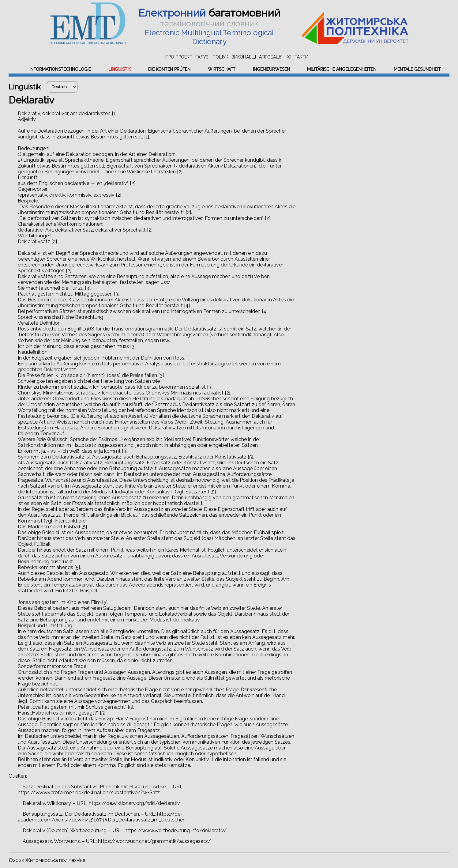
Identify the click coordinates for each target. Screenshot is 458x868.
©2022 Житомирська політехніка (47, 860)
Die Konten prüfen (169, 69)
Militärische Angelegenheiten (342, 69)
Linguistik (120, 69)
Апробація (271, 57)
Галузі (202, 57)
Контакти (297, 57)
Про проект (179, 57)
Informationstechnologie (60, 69)
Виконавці (244, 57)
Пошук (220, 57)
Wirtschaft (222, 69)
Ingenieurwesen (271, 69)
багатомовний (209, 13)
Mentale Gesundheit (417, 69)
